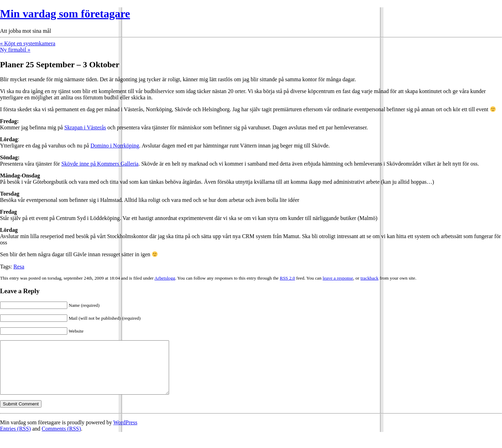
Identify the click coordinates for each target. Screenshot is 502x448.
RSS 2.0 (288, 278)
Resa (19, 267)
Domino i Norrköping (115, 146)
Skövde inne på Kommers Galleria (100, 164)
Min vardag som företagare (65, 14)
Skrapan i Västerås (85, 127)
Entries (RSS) (15, 439)
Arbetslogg (165, 278)
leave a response (338, 278)
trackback (370, 278)
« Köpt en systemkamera (28, 43)
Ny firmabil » (15, 50)
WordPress (125, 433)
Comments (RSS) (61, 439)
